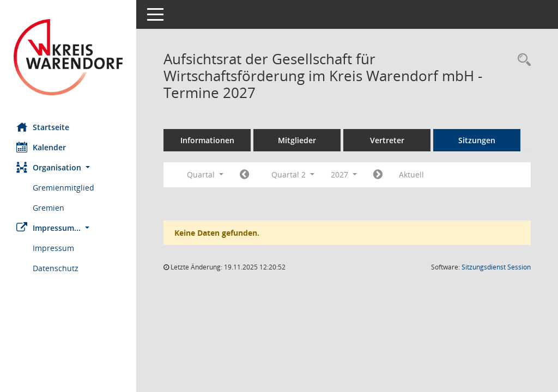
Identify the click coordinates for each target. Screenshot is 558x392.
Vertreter (387, 140)
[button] (68, 167)
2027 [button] (344, 174)
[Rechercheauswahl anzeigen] (521, 60)
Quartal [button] (205, 174)
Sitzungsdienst (496, 267)
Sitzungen (477, 140)
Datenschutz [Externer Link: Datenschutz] (56, 268)
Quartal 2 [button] (293, 174)
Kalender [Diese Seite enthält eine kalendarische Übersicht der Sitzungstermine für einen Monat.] (41, 147)
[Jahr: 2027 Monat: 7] (378, 175)
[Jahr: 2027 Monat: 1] (244, 175)
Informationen (207, 140)
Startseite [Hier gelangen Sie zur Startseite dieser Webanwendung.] (43, 127)
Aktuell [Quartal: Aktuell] (411, 174)
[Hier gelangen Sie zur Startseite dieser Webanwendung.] (68, 57)
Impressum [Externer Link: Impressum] (53, 248)
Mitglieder (297, 140)
